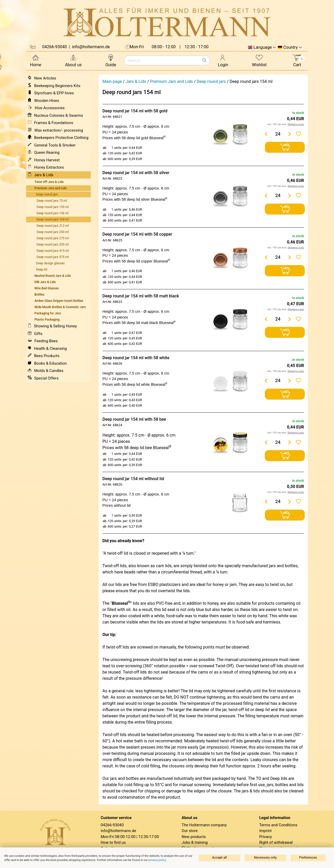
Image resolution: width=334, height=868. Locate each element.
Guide (111, 60)
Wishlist (259, 60)
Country (290, 47)
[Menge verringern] (266, 134)
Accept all (219, 857)
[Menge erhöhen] (290, 134)
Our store (190, 831)
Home (36, 60)
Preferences (308, 857)
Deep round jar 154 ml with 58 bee (134, 419)
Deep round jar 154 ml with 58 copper (137, 234)
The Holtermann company (204, 825)
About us (73, 60)
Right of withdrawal (276, 842)
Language (263, 47)
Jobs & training (195, 842)
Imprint (265, 831)
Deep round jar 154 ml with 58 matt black (141, 296)
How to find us (113, 842)
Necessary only (266, 857)
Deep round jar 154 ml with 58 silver (136, 173)
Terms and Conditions (278, 825)
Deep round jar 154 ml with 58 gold (135, 111)
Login (223, 60)
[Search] (204, 60)
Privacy (265, 837)
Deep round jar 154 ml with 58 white (136, 358)
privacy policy (157, 860)
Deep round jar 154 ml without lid (133, 479)
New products (194, 837)
